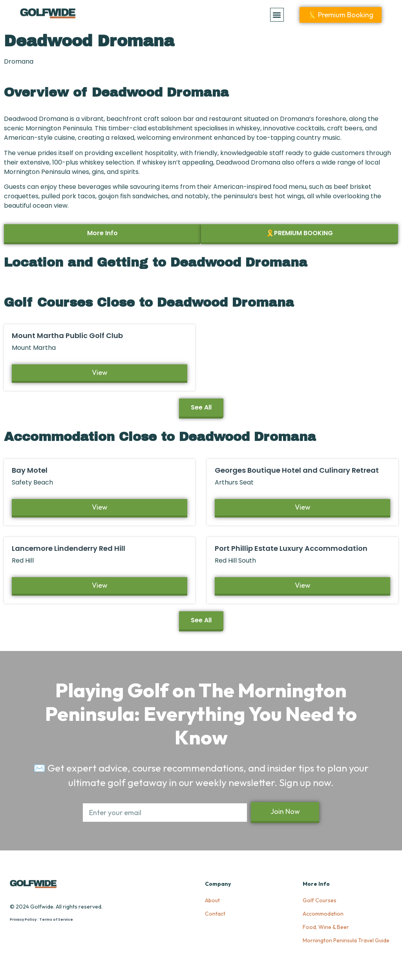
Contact (215, 914)
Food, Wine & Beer (326, 927)
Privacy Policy (23, 920)
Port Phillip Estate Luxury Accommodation (291, 548)
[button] (277, 15)
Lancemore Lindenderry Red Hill (69, 548)
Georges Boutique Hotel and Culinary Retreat (297, 470)
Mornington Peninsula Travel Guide (346, 940)
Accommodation (323, 914)
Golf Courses (320, 900)
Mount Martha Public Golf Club (67, 336)
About (212, 900)
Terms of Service (56, 920)
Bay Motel (30, 470)
